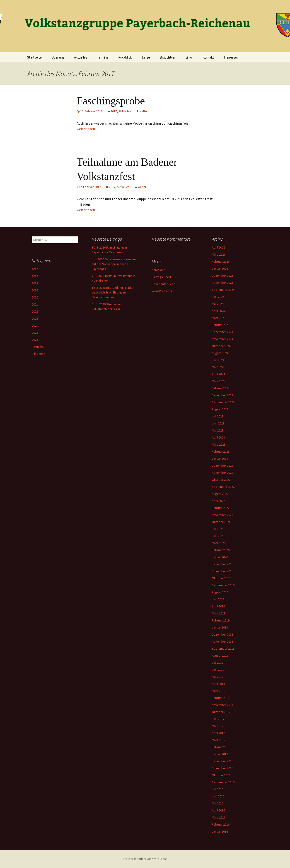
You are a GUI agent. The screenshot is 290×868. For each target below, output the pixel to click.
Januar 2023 (220, 459)
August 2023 (220, 409)
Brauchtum (168, 57)
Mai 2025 (218, 304)
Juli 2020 (218, 529)
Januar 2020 (220, 557)
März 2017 (219, 740)
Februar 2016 (221, 824)
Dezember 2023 (222, 395)
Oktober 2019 (221, 578)
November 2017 (222, 705)
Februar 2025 (221, 325)
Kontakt (208, 57)
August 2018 (220, 656)
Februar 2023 (221, 451)
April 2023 (218, 437)
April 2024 (218, 374)
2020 (35, 297)
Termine (103, 57)
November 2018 (222, 641)
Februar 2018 (221, 698)
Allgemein (38, 354)
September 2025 (223, 290)
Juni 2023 (218, 423)
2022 (35, 311)
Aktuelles (81, 57)
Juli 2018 (218, 663)
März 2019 (219, 613)
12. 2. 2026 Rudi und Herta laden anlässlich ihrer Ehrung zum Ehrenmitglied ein (113, 292)
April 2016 (218, 810)
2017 (114, 111)
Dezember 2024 (222, 332)
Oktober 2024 (221, 346)
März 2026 (219, 254)
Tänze (146, 57)
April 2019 (218, 606)
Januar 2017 (220, 754)
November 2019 (222, 571)
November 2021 (222, 515)
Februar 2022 (221, 508)
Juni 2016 (218, 796)
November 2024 (222, 339)
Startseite (34, 57)
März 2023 (219, 444)
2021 (35, 304)
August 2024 (220, 353)
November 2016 (222, 768)
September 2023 (223, 402)
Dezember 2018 (222, 634)
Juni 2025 (218, 297)
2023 (35, 318)
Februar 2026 (221, 261)
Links (189, 57)
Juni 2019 (218, 599)
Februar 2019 (221, 620)
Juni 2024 (218, 360)
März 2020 (219, 543)
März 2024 (219, 381)
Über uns (58, 57)
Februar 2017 (221, 747)
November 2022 (222, 473)
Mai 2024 (218, 367)
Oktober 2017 (221, 712)
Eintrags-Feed (161, 277)
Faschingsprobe (111, 101)
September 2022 (223, 487)
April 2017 (218, 733)
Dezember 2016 (222, 761)
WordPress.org (162, 291)
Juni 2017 (218, 719)
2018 (35, 283)
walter (144, 111)
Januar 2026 (220, 269)
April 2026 (218, 247)
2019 (35, 290)
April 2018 (218, 684)
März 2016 (219, 817)
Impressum (232, 57)
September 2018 (223, 649)
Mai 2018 (218, 677)
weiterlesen (88, 129)
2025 (35, 333)
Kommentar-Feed (164, 284)
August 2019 (220, 592)
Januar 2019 (220, 627)
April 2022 (218, 501)
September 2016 (223, 782)
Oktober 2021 (221, 522)
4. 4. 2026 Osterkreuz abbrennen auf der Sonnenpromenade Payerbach (114, 264)
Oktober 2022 (221, 480)
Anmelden (159, 270)
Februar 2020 (221, 550)
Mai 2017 (218, 726)
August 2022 (220, 494)
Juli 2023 (218, 416)
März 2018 (219, 691)
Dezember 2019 (222, 564)
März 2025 (219, 318)
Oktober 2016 (221, 775)
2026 (35, 340)
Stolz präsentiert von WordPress (145, 859)
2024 (35, 325)
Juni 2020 (218, 536)
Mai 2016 (218, 803)
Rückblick (125, 57)
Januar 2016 (220, 831)
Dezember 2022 (222, 466)
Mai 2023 (218, 430)
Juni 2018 (218, 670)
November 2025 (222, 283)
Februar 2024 (221, 388)
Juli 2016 (218, 789)
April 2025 (218, 311)
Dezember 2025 (222, 276)
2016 (35, 269)
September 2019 (223, 585)
